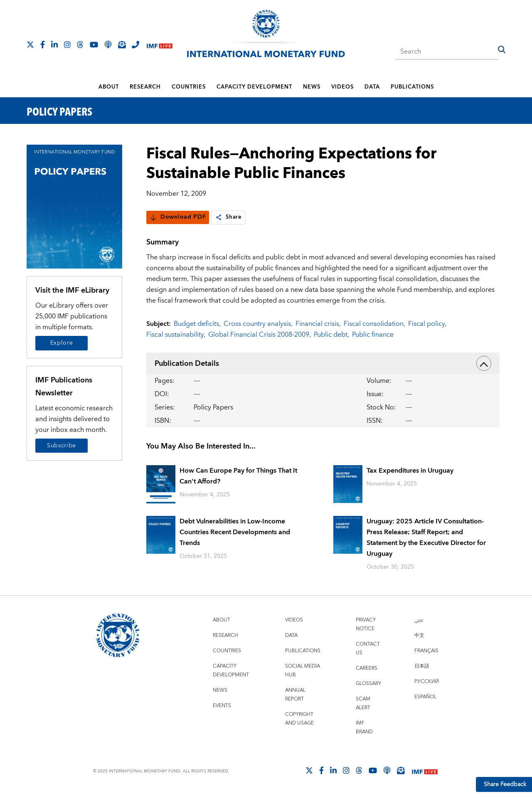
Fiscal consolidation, (374, 324)
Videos (342, 87)
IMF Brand (364, 727)
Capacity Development (254, 87)
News (312, 87)
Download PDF (178, 217)
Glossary (368, 684)
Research (145, 87)
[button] (502, 49)
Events (222, 706)
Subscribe (62, 446)
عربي (419, 620)
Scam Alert (363, 703)
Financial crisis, (318, 324)
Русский (427, 682)
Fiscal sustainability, (176, 335)
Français (426, 651)
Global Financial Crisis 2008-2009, (260, 335)
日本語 (422, 666)
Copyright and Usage (299, 719)
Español (425, 697)
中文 (419, 635)
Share (229, 217)
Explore (62, 343)
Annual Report (295, 695)
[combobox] (447, 49)
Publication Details (323, 363)
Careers (367, 668)
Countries (189, 87)
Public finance (373, 335)
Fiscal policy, (427, 324)
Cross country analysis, (258, 324)
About (109, 87)
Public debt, (331, 335)
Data (372, 87)
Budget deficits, (197, 324)
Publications (412, 87)
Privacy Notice (366, 624)
